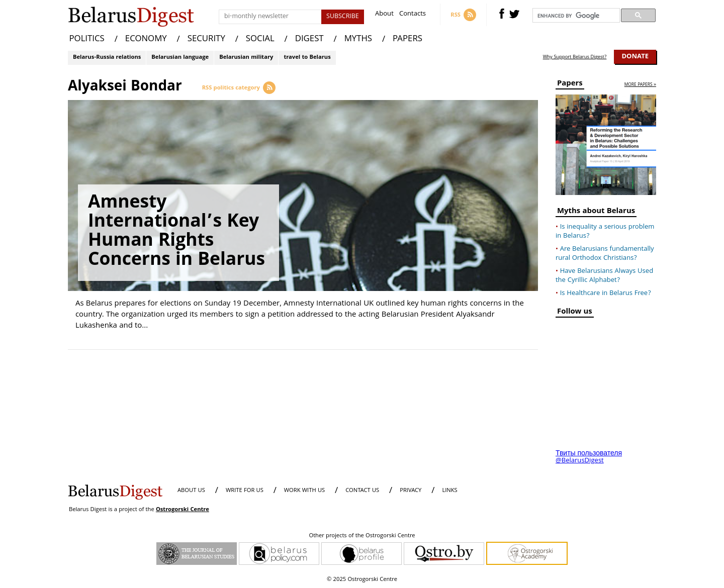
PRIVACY (411, 491)
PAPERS (408, 39)
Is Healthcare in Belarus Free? (606, 293)
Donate (635, 57)
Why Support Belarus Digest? (575, 57)
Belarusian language (180, 58)
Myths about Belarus (596, 212)
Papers (570, 85)
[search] (575, 16)
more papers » (640, 85)
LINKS (449, 491)
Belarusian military (246, 58)
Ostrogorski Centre (183, 510)
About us (191, 491)
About (384, 15)
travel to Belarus (307, 58)
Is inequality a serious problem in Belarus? (605, 232)
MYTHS (358, 39)
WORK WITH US (304, 491)
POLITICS (87, 39)
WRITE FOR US (245, 491)
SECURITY (206, 39)
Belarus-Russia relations (107, 58)
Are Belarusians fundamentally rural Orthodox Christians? (605, 254)
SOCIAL (260, 39)
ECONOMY (146, 39)
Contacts (413, 15)
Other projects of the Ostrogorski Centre (362, 536)
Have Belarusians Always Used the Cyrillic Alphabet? (604, 276)
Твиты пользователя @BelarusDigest (589, 457)
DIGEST (309, 39)
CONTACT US (362, 491)
